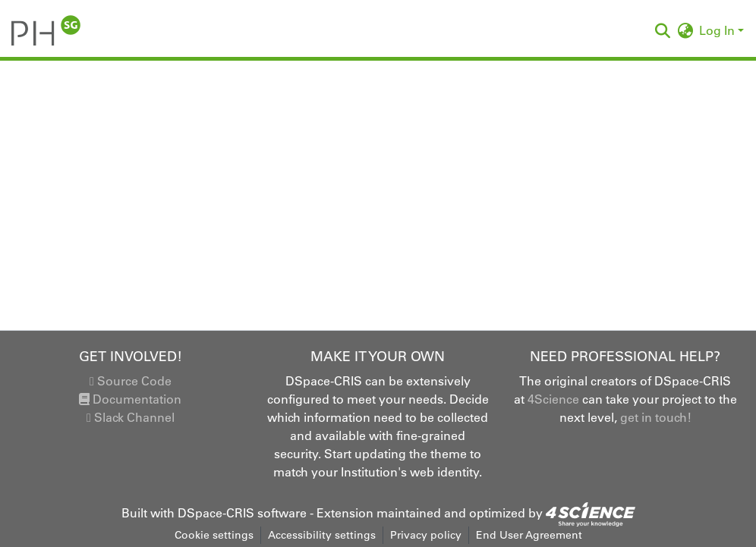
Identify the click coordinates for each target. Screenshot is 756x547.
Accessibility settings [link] (322, 535)
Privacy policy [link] (426, 535)
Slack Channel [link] (131, 417)
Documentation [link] (130, 399)
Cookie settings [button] (214, 535)
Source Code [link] (131, 381)
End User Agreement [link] (529, 535)
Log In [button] (718, 30)
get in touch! (656, 417)
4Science (553, 399)
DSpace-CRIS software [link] (242, 513)
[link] (591, 513)
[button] (46, 30)
